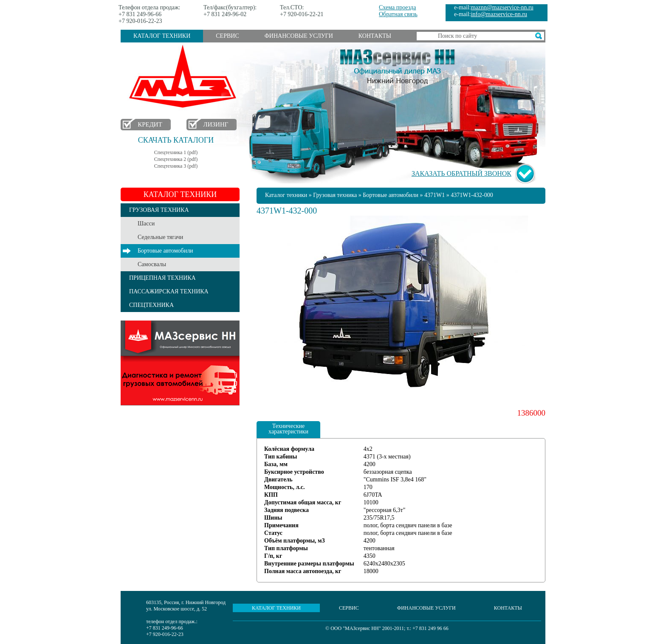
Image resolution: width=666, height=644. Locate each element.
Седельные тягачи (160, 237)
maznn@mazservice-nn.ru (502, 7)
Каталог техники (162, 36)
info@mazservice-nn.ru (499, 14)
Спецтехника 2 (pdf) (176, 159)
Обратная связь (398, 14)
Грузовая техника (335, 195)
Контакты (375, 36)
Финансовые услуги (299, 36)
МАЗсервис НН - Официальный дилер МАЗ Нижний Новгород (398, 65)
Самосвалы (152, 264)
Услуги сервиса (180, 363)
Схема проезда (397, 7)
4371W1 (435, 195)
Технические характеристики (288, 429)
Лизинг (216, 124)
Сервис (227, 36)
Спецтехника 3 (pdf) (176, 166)
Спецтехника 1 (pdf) (176, 152)
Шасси (146, 224)
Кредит (150, 124)
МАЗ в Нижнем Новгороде (185, 77)
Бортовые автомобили (165, 251)
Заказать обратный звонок (461, 173)
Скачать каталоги (176, 140)
